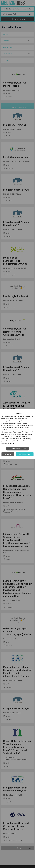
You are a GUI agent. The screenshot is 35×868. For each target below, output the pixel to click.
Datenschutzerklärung (8, 443)
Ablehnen (8, 454)
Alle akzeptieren (25, 454)
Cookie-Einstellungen (17, 448)
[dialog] (17, 434)
